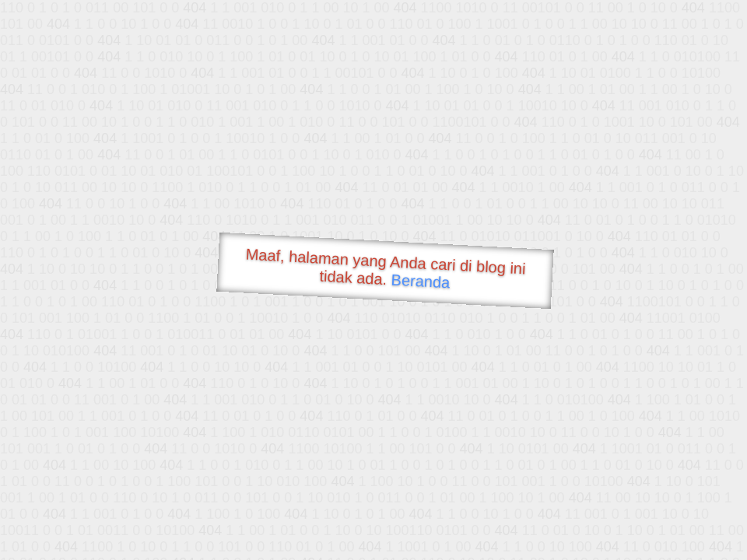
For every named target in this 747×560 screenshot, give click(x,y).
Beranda (421, 281)
